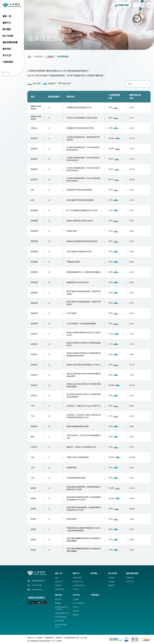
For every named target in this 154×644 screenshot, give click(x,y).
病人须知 (84, 638)
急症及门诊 (59, 582)
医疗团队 (7, 29)
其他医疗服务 (60, 589)
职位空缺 (76, 611)
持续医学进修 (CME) (62, 613)
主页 (29, 57)
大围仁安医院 (77, 578)
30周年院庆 (8, 62)
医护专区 (7, 49)
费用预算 (58, 603)
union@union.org (37, 589)
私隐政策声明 (49, 638)
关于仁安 (7, 55)
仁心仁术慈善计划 (79, 603)
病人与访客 (8, 36)
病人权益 (111, 582)
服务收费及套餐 (10, 42)
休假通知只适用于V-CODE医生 (62, 608)
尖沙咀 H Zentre (78, 582)
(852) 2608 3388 (37, 585)
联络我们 (76, 615)
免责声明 (59, 638)
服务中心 (7, 23)
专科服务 (58, 585)
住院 (57, 578)
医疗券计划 (130, 582)
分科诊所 (76, 589)
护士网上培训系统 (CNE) (61, 626)
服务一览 (7, 16)
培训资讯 (40, 638)
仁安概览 (50, 57)
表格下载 (58, 599)
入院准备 (111, 578)
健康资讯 (111, 585)
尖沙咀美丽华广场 (79, 585)
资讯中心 (76, 607)
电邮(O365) (31, 638)
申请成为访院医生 (61, 617)
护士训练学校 (60, 621)
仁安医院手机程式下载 (71, 638)
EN (8, 72)
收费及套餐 (130, 578)
